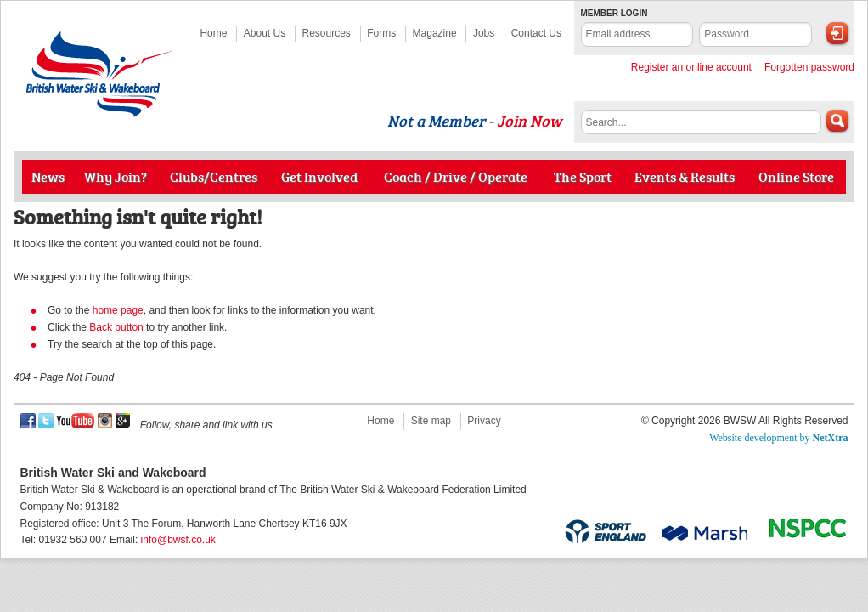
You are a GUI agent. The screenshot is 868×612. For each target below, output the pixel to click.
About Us (265, 33)
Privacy (484, 421)
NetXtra (831, 438)
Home (213, 33)
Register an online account (691, 67)
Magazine (435, 33)
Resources (327, 33)
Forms (381, 33)
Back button (116, 327)
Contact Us (536, 33)
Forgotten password (809, 67)
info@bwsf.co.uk (178, 540)
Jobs (484, 33)
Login (837, 33)
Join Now (529, 121)
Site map (431, 421)
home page (118, 310)
